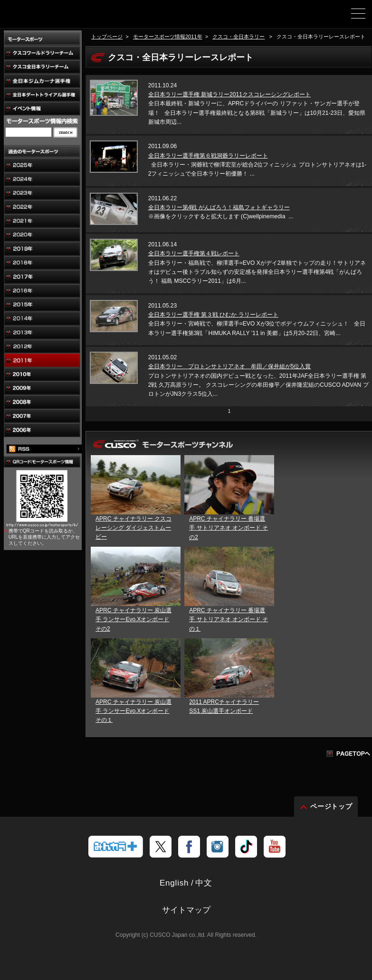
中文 (204, 883)
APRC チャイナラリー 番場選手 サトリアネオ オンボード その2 (229, 528)
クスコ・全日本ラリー (238, 37)
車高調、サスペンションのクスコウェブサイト (56, 17)
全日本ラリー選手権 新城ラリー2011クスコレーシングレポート (229, 94)
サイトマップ (186, 910)
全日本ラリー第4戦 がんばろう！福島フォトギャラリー (219, 207)
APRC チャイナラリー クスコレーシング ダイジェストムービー (134, 528)
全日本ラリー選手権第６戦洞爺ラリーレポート (208, 156)
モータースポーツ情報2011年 (168, 37)
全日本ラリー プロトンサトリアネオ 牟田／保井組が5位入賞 (230, 366)
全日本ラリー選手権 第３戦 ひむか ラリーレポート (213, 315)
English (174, 883)
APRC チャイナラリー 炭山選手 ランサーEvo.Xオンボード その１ (134, 711)
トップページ (107, 37)
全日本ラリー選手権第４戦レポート (194, 253)
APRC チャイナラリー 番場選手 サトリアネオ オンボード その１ (229, 619)
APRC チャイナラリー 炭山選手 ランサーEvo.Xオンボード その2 (134, 619)
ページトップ (332, 806)
